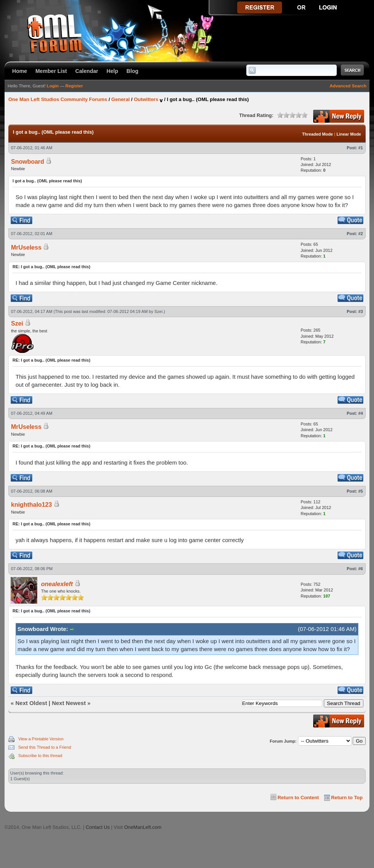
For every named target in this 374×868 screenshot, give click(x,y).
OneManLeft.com (143, 827)
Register (74, 86)
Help (112, 71)
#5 (361, 491)
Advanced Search (348, 86)
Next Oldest (31, 703)
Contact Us (97, 827)
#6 (361, 569)
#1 (361, 148)
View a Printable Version (41, 739)
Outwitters (146, 99)
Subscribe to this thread (40, 756)
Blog (132, 71)
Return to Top (347, 798)
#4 (361, 413)
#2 (361, 234)
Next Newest (69, 703)
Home (20, 71)
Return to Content (298, 798)
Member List (51, 71)
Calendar (87, 71)
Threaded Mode (318, 134)
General (120, 99)
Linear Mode (349, 134)
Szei (158, 311)
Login (53, 86)
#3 (361, 311)
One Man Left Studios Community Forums (58, 99)
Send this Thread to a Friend (45, 747)
